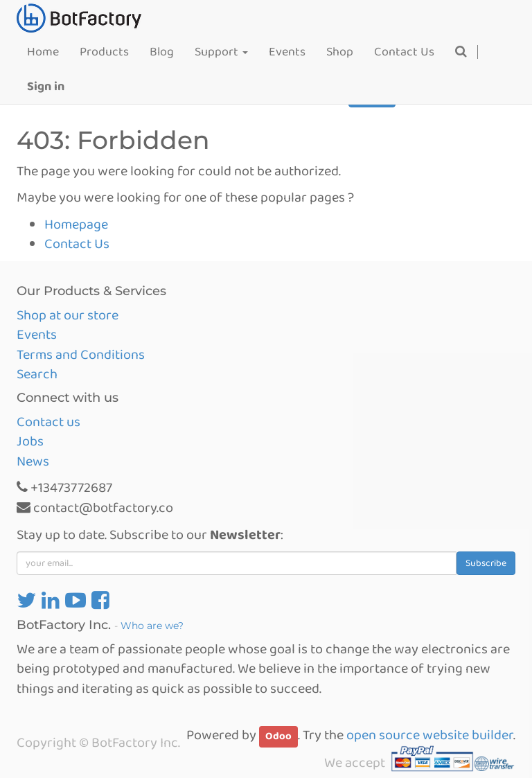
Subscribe (486, 563)
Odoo (278, 736)
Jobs (30, 441)
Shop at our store (68, 315)
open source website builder (430, 735)
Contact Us (77, 244)
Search (37, 374)
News (33, 461)
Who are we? (152, 626)
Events (37, 335)
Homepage (76, 224)
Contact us (48, 422)
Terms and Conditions (81, 355)
